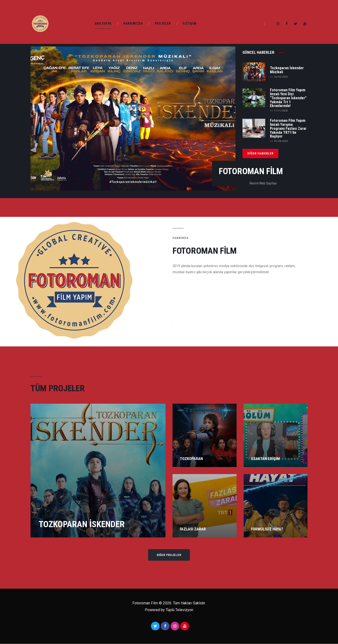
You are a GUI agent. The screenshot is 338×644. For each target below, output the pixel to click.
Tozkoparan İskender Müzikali (287, 70)
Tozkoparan (191, 459)
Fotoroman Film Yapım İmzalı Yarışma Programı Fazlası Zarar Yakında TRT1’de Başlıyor (288, 129)
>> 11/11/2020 (279, 111)
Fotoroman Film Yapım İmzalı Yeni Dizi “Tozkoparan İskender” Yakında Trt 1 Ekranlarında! (288, 98)
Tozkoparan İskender (82, 524)
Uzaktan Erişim (265, 459)
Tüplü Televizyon (179, 610)
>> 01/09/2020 (279, 141)
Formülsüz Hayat (267, 529)
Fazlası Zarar (193, 529)
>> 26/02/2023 (279, 77)
